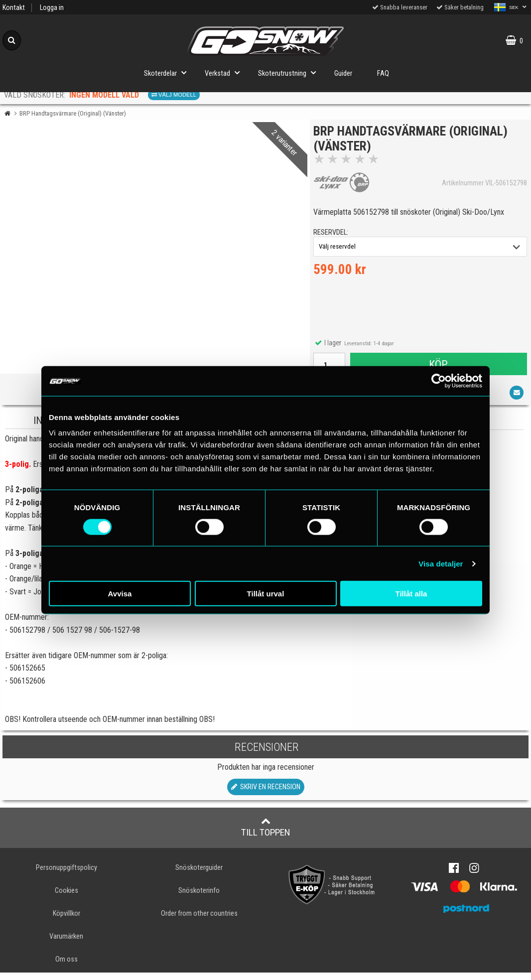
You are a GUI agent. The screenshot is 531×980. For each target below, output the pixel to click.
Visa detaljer (441, 563)
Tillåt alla (411, 594)
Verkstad (225, 72)
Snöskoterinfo (199, 898)
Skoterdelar (168, 72)
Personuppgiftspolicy (66, 875)
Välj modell (174, 95)
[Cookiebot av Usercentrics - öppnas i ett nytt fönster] (439, 381)
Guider (343, 73)
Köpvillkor (66, 921)
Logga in (52, 8)
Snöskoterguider (199, 875)
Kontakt (14, 8)
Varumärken (66, 944)
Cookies (66, 898)
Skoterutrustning (290, 72)
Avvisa (120, 594)
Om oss (66, 967)
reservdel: (335, 236)
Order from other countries (199, 921)
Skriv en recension (266, 794)
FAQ (383, 73)
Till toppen (266, 835)
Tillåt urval (266, 594)
